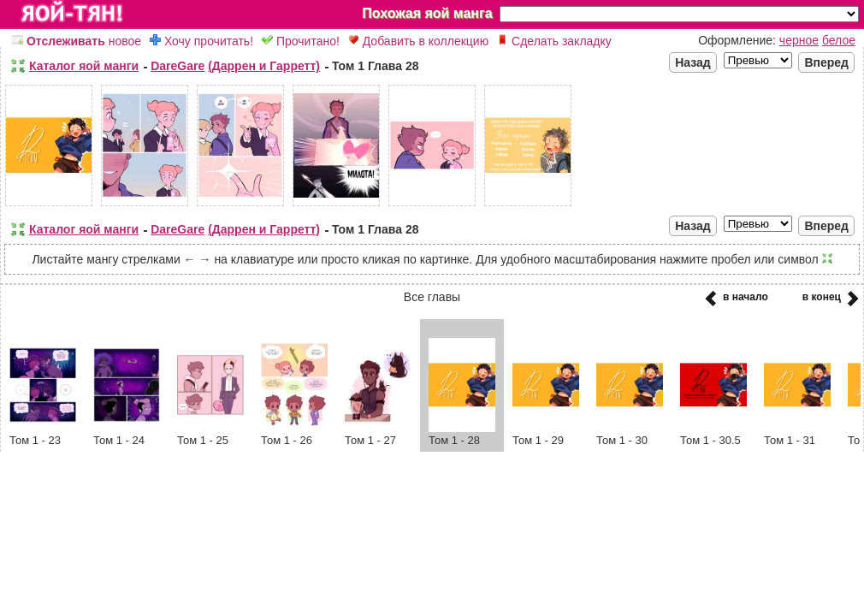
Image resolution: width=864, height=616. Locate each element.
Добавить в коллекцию (418, 41)
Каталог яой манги (84, 66)
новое (77, 41)
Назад (693, 62)
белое (839, 40)
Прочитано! (301, 41)
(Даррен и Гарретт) (264, 66)
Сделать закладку (554, 41)
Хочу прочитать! (201, 41)
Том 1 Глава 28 (376, 66)
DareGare (178, 66)
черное (799, 40)
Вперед (826, 62)
